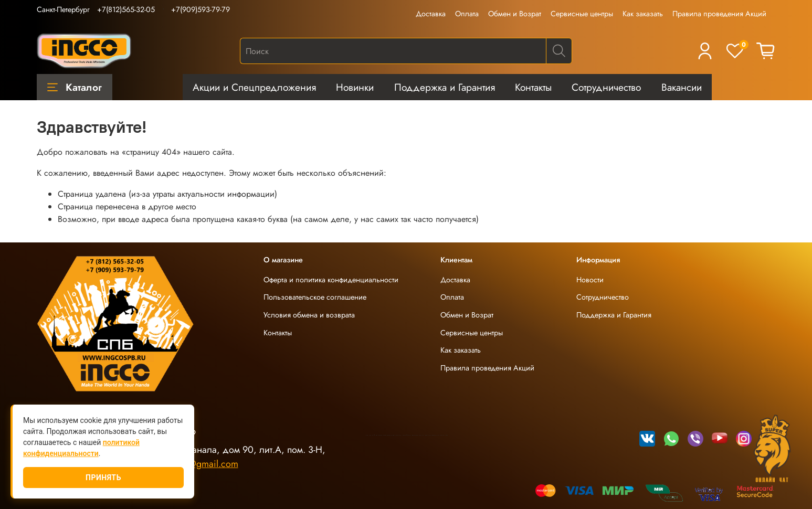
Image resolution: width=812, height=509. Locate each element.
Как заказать (643, 14)
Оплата (467, 14)
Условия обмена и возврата (309, 315)
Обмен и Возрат (515, 14)
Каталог (75, 87)
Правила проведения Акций (719, 14)
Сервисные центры (582, 14)
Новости (590, 280)
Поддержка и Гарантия (445, 87)
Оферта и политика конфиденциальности (331, 280)
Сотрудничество (606, 87)
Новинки (355, 87)
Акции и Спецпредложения (254, 87)
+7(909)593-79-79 (201, 9)
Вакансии (682, 87)
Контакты (533, 87)
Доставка (431, 14)
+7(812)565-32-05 (126, 9)
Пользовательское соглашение (315, 297)
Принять (103, 478)
